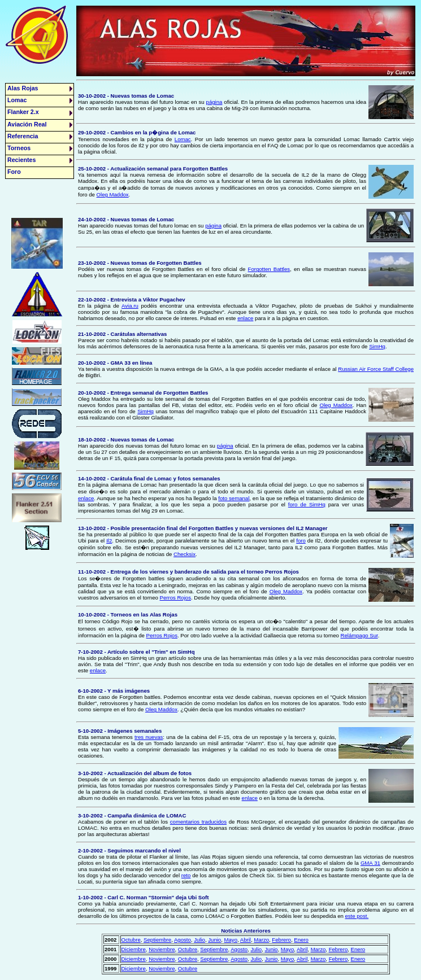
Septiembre (157, 940)
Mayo (231, 940)
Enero (301, 940)
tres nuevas (149, 737)
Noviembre (162, 949)
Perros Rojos (175, 598)
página (214, 102)
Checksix (185, 554)
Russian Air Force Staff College (376, 369)
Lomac (183, 139)
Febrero (281, 940)
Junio (214, 940)
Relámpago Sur (359, 635)
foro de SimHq (307, 504)
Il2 (109, 541)
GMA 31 (370, 863)
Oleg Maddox (113, 194)
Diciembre (134, 949)
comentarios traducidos (198, 822)
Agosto (183, 940)
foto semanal (234, 498)
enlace (245, 318)
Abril (246, 940)
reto (186, 875)
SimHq (377, 346)
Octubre (131, 940)
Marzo (261, 940)
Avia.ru (130, 306)
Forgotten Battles (269, 269)
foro (301, 541)
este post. (357, 916)
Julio (199, 940)
